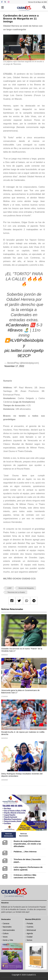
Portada (30, 923)
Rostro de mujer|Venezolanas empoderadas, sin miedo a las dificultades (27, 844)
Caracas (6, 923)
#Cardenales (17, 325)
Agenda (30, 933)
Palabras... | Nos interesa (25, 852)
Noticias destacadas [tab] (9, 835)
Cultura (6, 933)
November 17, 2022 (14, 366)
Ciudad (29, 937)
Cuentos (30, 927)
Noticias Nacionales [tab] (24, 835)
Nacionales (7, 927)
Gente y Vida (8, 940)
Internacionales (9, 930)
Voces (5, 937)
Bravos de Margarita (26, 588)
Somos (29, 940)
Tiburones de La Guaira (16, 592)
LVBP (9, 588)
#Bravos (15, 330)
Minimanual (31, 930)
